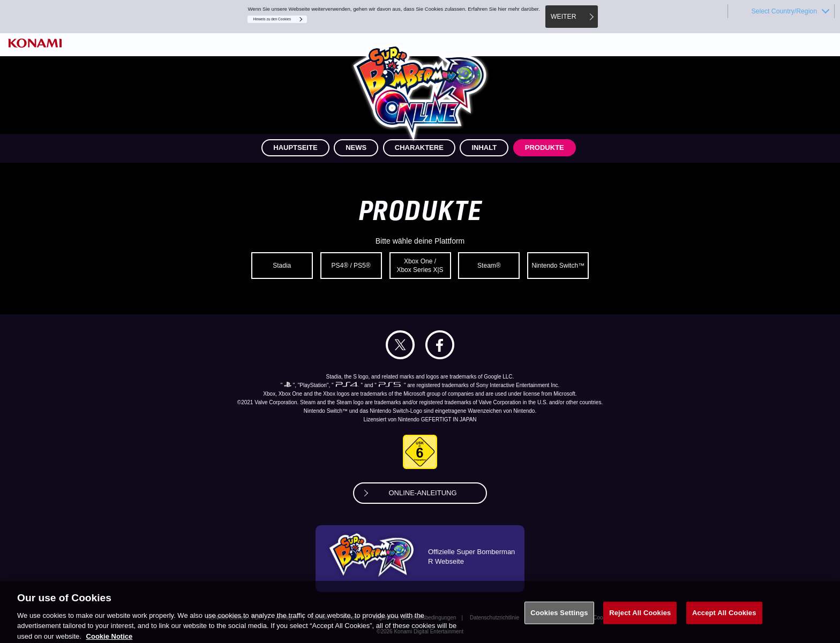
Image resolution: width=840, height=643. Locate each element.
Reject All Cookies (640, 618)
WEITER (564, 17)
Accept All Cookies (724, 618)
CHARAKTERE (419, 147)
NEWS (356, 147)
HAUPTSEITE (295, 147)
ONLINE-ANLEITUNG (422, 493)
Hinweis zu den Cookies (272, 19)
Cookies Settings (559, 618)
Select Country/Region (784, 11)
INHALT (484, 147)
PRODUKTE (545, 147)
